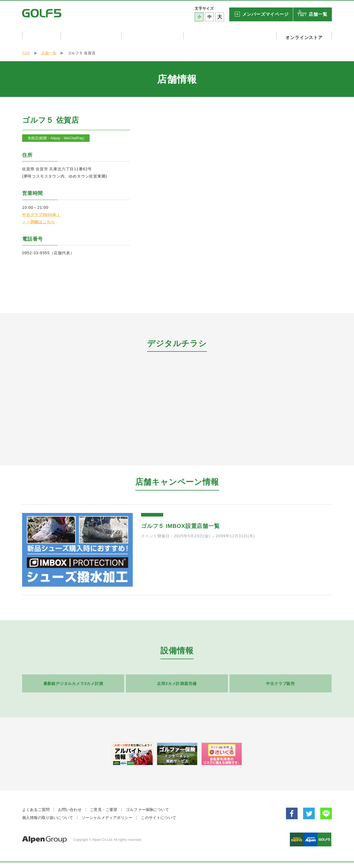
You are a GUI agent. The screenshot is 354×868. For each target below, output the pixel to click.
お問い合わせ (70, 807)
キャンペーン (42, 35)
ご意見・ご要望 (104, 807)
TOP (26, 51)
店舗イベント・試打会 (93, 35)
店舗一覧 (318, 14)
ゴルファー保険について (147, 807)
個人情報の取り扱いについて (48, 815)
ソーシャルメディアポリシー (107, 815)
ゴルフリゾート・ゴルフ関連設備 (234, 35)
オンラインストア (306, 35)
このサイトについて (158, 815)
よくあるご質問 (36, 807)
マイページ (265, 14)
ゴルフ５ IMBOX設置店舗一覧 (180, 524)
